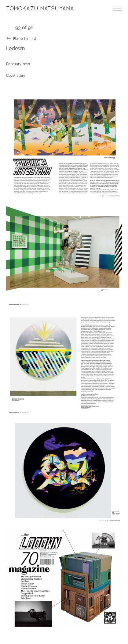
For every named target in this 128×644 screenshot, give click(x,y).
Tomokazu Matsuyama (40, 9)
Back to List (25, 39)
